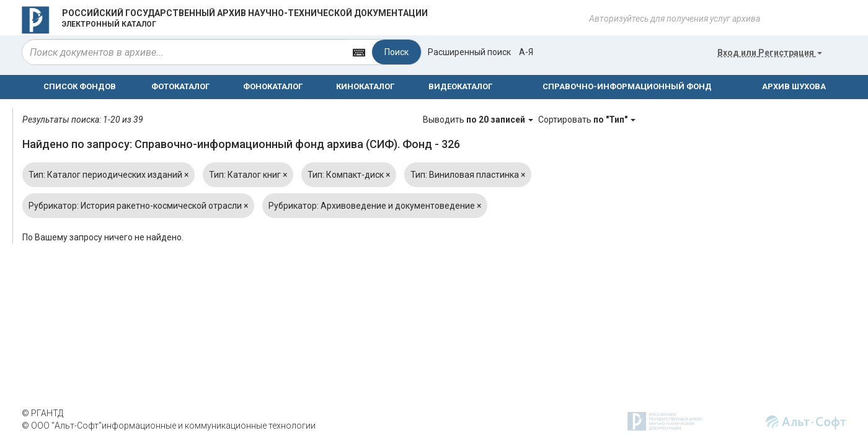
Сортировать (587, 120)
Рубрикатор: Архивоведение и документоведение (375, 206)
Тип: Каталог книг (248, 175)
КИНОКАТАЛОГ (365, 86)
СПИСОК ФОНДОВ (80, 86)
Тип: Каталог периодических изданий (108, 175)
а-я (526, 52)
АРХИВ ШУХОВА (794, 86)
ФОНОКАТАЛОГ (273, 86)
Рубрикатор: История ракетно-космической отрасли (138, 206)
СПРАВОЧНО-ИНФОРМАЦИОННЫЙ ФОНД (627, 86)
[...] (184, 52)
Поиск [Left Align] (396, 52)
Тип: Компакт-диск (349, 175)
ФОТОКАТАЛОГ (180, 86)
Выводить (479, 120)
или (770, 53)
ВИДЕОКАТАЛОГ (460, 86)
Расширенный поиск (469, 52)
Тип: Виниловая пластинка (468, 175)
